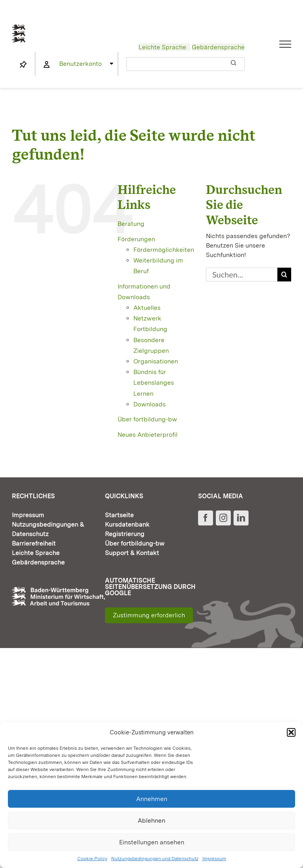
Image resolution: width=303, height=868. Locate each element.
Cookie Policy (92, 859)
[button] (291, 732)
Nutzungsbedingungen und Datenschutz (155, 859)
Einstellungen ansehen (152, 842)
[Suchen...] (242, 275)
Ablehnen (151, 821)
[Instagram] (223, 518)
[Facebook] (206, 518)
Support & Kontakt (132, 553)
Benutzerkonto (80, 64)
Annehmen (152, 799)
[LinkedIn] (241, 518)
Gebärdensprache (218, 47)
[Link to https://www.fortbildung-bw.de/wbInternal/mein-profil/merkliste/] (23, 65)
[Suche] (284, 275)
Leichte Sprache (162, 47)
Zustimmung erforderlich (149, 615)
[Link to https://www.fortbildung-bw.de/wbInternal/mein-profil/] (47, 65)
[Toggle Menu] (285, 44)
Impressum (214, 859)
